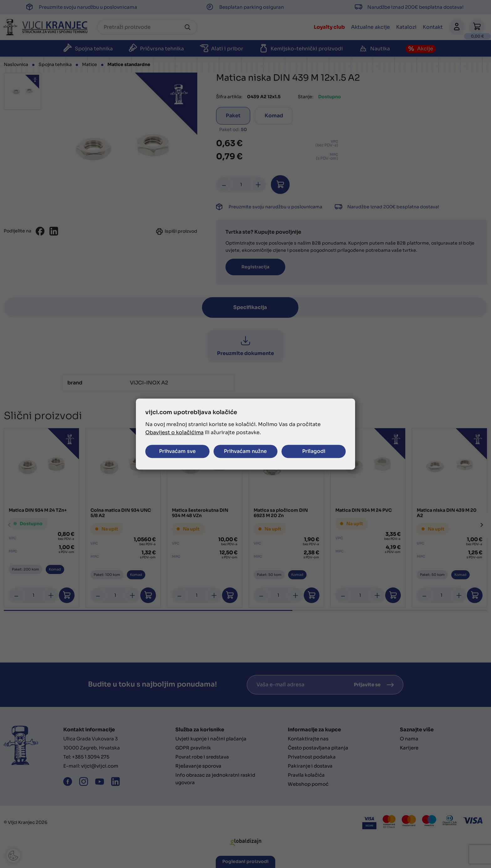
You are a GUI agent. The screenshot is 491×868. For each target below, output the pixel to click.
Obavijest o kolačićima (174, 432)
